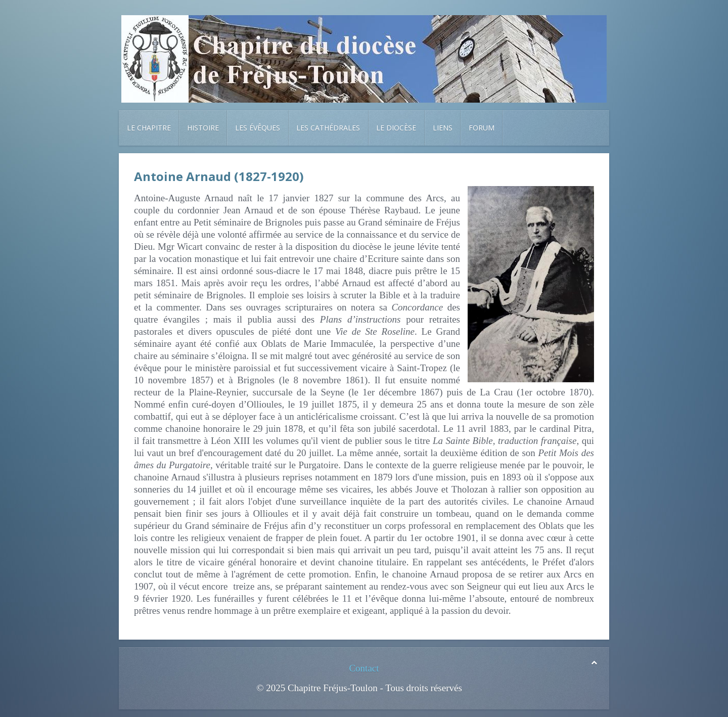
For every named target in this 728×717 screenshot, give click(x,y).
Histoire (203, 128)
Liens (443, 128)
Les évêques (258, 128)
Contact (364, 668)
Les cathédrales (328, 128)
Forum (482, 128)
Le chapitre (149, 128)
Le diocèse (396, 128)
